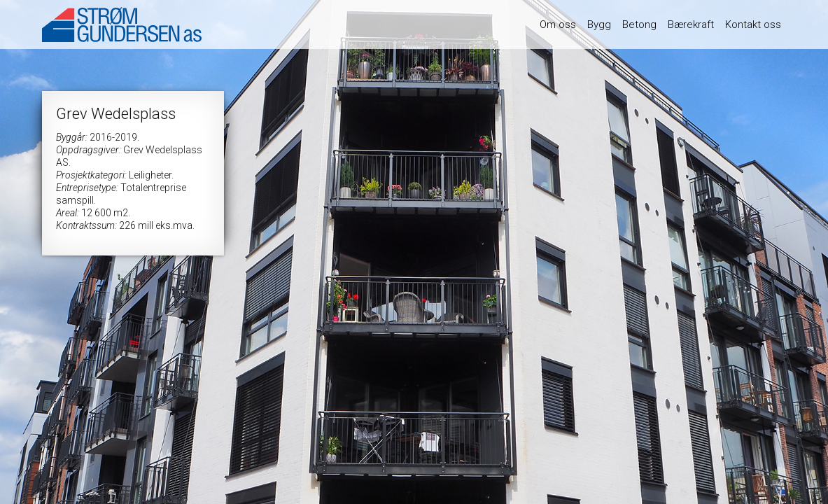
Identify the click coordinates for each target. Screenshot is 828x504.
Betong (639, 24)
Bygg (599, 24)
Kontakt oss (753, 24)
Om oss (558, 24)
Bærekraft (691, 24)
